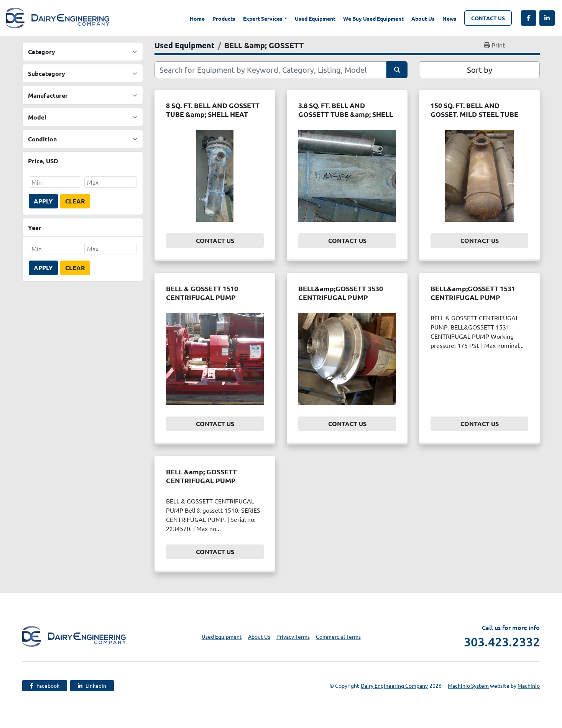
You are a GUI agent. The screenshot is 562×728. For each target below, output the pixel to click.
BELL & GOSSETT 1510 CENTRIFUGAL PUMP (202, 293)
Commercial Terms (338, 636)
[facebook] (529, 18)
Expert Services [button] (263, 18)
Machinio (529, 685)
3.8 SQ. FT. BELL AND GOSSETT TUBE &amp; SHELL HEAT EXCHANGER (346, 114)
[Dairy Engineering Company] (74, 635)
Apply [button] (43, 201)
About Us (423, 18)
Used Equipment (315, 18)
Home (197, 18)
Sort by (480, 70)
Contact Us (488, 18)
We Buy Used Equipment (373, 18)
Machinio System (468, 685)
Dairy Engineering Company (394, 685)
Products (224, 18)
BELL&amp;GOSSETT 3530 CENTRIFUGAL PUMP (341, 293)
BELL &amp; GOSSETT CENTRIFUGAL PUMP (201, 476)
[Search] (270, 70)
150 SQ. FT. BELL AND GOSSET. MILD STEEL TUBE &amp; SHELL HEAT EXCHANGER (474, 118)
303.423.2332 (502, 642)
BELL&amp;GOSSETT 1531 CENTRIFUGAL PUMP (473, 293)
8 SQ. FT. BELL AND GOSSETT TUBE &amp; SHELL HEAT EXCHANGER (213, 114)
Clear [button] (75, 201)
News (449, 18)
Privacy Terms (293, 636)
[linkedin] (547, 18)
